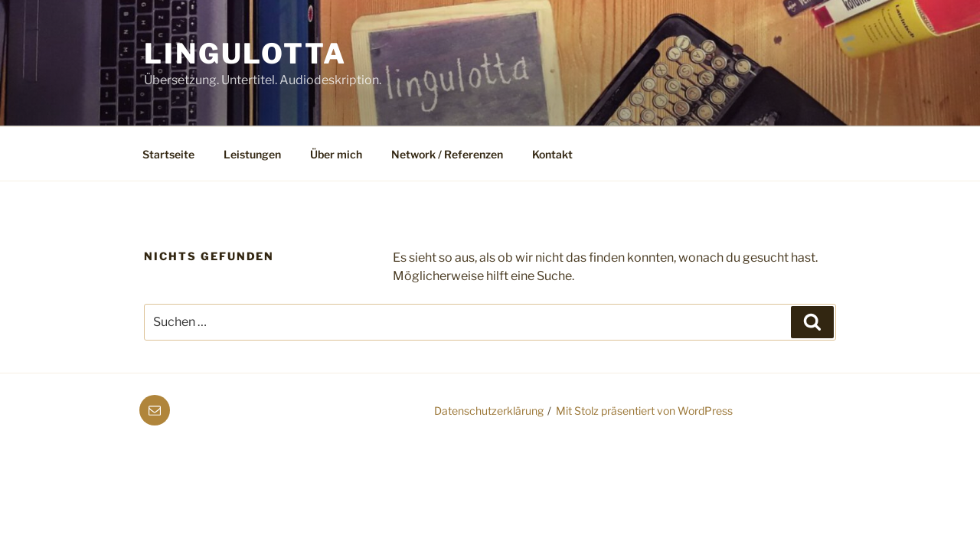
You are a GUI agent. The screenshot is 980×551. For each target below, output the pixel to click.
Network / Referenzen (447, 154)
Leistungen (252, 154)
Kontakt (552, 154)
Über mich (336, 154)
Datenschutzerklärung (489, 411)
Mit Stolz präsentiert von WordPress (644, 411)
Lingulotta (245, 54)
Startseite (168, 154)
